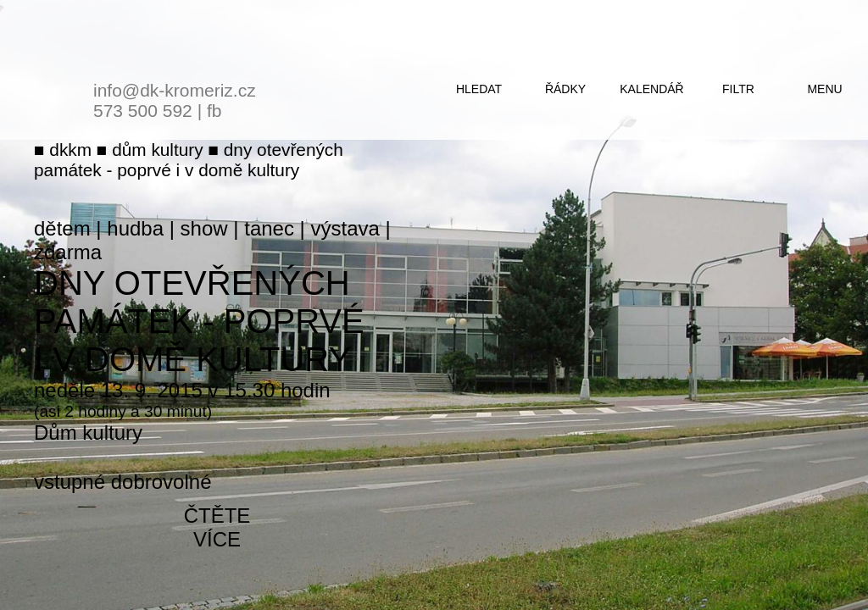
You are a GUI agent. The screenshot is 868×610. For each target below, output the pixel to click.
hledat (479, 89)
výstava (345, 228)
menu (824, 89)
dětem (62, 228)
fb (214, 111)
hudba (135, 228)
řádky (565, 89)
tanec (269, 228)
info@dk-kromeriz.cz (175, 90)
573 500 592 (143, 111)
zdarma (68, 252)
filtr (738, 89)
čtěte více (217, 527)
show (204, 228)
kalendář (651, 89)
